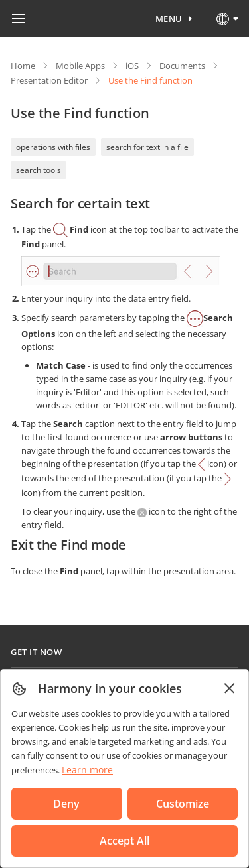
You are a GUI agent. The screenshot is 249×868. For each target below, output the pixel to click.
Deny (66, 804)
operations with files (53, 147)
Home (23, 66)
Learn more (87, 770)
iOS (132, 66)
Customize (183, 804)
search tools (39, 170)
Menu (169, 19)
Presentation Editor (49, 80)
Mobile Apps (80, 66)
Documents (182, 66)
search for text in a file (147, 147)
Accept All (124, 841)
